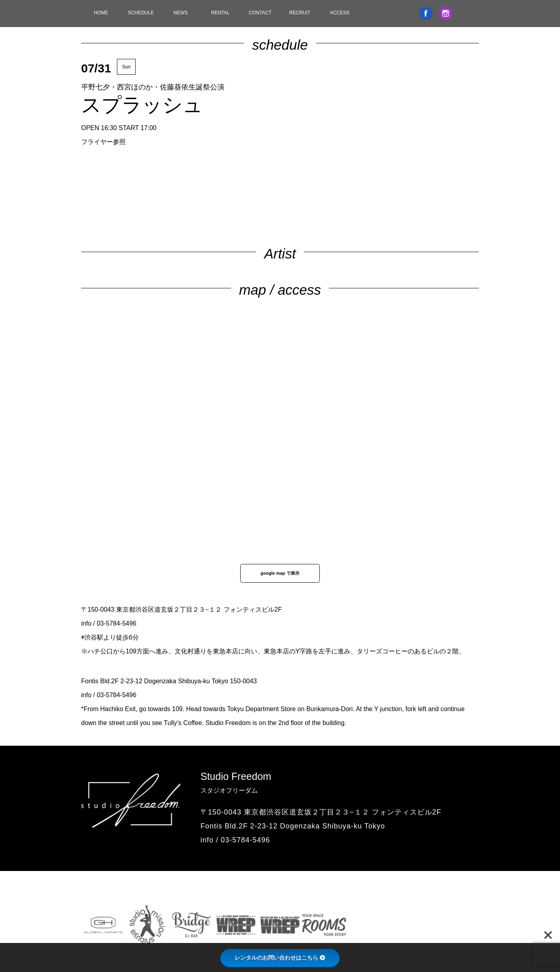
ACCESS (339, 13)
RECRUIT (300, 13)
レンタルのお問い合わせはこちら (280, 958)
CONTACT (260, 13)
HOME (101, 13)
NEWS (181, 13)
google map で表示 (280, 573)
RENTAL (220, 13)
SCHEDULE (141, 13)
